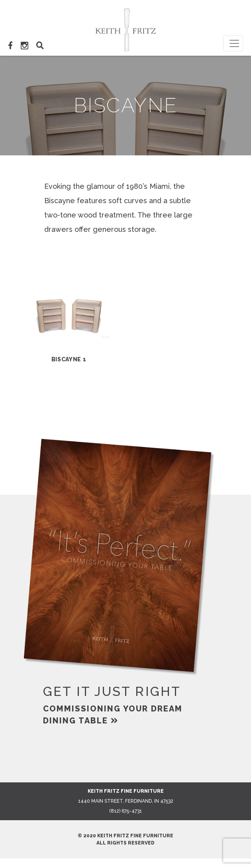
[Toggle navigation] (233, 43)
